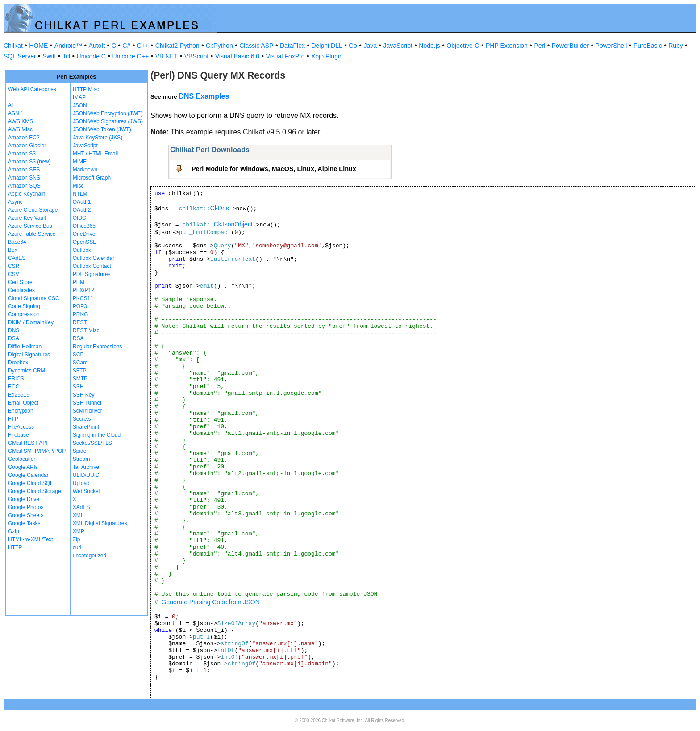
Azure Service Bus (30, 226)
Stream (81, 459)
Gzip (14, 531)
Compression (24, 314)
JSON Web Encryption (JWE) (108, 113)
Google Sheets (26, 515)
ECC (14, 387)
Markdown (85, 170)
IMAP (79, 97)
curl (77, 547)
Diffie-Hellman (25, 347)
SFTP (80, 371)
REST (80, 322)
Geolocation (22, 459)
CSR (14, 266)
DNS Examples (204, 96)
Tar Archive (86, 467)
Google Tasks (24, 523)
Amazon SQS (24, 186)
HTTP (15, 547)
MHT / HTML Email (95, 154)
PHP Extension (507, 46)
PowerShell (611, 46)
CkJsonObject (233, 224)
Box (13, 250)
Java (370, 46)
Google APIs (23, 467)
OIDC (79, 218)
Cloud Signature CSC (34, 298)
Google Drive (24, 499)
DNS (14, 330)
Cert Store (20, 282)
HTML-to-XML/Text (31, 539)
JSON (80, 105)
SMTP (80, 379)
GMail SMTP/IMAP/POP (37, 451)
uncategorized (90, 556)
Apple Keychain (27, 194)
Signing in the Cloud (97, 435)
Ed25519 (19, 395)
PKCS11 (83, 298)
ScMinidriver (87, 411)
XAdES (81, 507)
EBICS (16, 379)
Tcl (66, 56)
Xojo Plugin (327, 56)
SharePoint (86, 427)
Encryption (21, 411)
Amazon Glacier (27, 146)
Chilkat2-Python (177, 46)
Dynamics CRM (27, 371)
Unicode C (91, 56)
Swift (49, 56)
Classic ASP (256, 46)
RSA (78, 338)
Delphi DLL (327, 46)
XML (78, 515)
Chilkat (13, 46)
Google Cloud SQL (31, 483)
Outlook (82, 250)
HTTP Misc (86, 89)
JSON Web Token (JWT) (102, 129)
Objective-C (463, 46)
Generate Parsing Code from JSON (211, 602)
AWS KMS (21, 121)
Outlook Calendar (94, 258)
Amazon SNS (24, 178)
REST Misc (86, 330)
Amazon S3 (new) (29, 162)
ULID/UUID (86, 475)
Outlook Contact (92, 266)
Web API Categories (32, 89)
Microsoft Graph (92, 178)
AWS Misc (20, 129)
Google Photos (26, 507)
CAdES (17, 258)
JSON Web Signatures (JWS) (108, 121)
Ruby (676, 46)
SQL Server (20, 56)
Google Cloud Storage (35, 491)
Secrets (82, 419)
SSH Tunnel (87, 403)
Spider (81, 451)
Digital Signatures (29, 355)
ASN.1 (16, 113)
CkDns (220, 208)
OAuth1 (82, 202)
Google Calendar (28, 475)
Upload (81, 483)
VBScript (196, 56)
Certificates (21, 290)
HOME (38, 46)
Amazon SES (24, 170)
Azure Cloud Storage (33, 210)
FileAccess (21, 427)
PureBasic (648, 46)
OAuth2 (82, 210)
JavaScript (398, 46)
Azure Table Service (32, 234)
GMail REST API (28, 443)
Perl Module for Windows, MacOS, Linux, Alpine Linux (274, 169)
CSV (14, 274)
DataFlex (292, 46)
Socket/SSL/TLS (92, 443)
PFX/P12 (83, 290)
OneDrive (84, 234)
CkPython (219, 46)
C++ (143, 46)
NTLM (80, 194)
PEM (79, 282)
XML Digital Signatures (100, 523)
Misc (78, 186)
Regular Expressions (98, 347)
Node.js (429, 46)
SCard (80, 363)
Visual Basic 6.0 (237, 56)
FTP (13, 419)
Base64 (17, 242)
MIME (80, 162)
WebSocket (86, 491)
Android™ (68, 46)
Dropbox (18, 363)
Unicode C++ (130, 56)
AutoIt (97, 46)
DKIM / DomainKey (31, 322)
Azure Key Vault (27, 218)
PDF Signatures (92, 274)
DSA (14, 338)
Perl (540, 46)
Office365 (84, 226)
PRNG (81, 314)
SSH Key (84, 395)
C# (126, 46)
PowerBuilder (570, 46)
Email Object (23, 403)
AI (10, 105)
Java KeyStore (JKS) (98, 138)
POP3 (80, 306)
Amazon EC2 (24, 138)
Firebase (19, 435)
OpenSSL (84, 242)
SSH (78, 387)
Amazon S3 (22, 154)
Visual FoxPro (285, 56)
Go (353, 46)
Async (15, 202)
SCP (78, 355)
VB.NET (167, 56)
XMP (79, 531)
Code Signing (24, 306)
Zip (77, 539)
